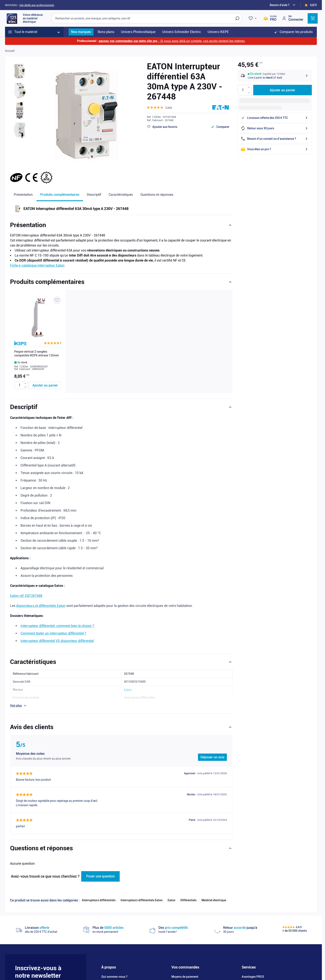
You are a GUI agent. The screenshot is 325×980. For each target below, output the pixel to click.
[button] (159, 107)
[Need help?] (283, 5)
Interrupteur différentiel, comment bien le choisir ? (57, 626)
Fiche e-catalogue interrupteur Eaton (37, 265)
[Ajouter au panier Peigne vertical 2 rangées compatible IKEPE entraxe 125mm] (45, 385)
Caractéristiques (121, 195)
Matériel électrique (214, 900)
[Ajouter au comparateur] (220, 127)
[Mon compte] (293, 18)
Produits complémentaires (60, 195)
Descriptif (94, 195)
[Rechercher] (237, 18)
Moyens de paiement (185, 977)
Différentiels (188, 900)
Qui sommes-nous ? (114, 977)
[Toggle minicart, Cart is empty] (313, 18)
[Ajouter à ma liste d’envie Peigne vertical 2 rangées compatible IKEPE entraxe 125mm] (57, 300)
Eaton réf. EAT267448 (26, 596)
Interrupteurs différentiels (99, 900)
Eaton (171, 900)
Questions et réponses (157, 195)
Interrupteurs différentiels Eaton (142, 900)
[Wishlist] (253, 18)
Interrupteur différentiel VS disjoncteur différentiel (57, 641)
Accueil (10, 51)
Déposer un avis (212, 757)
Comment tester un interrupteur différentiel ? (53, 633)
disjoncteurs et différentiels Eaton (41, 606)
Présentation (23, 195)
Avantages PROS (253, 977)
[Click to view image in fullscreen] (86, 114)
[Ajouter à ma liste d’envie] (162, 127)
